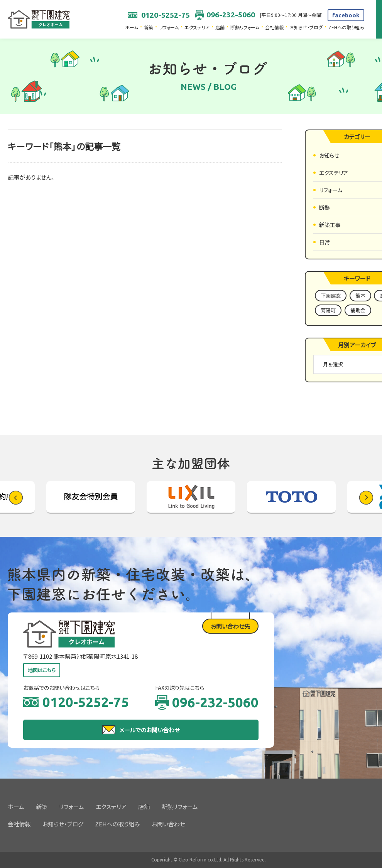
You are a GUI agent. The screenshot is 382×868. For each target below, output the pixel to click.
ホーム (132, 27)
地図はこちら (42, 670)
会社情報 (274, 27)
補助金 (358, 310)
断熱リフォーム (245, 27)
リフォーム (169, 27)
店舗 (220, 27)
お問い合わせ (168, 824)
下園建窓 (331, 295)
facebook (346, 15)
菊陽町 (328, 310)
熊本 (360, 295)
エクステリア (197, 27)
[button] (366, 498)
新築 (149, 27)
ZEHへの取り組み (346, 27)
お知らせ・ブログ (306, 27)
